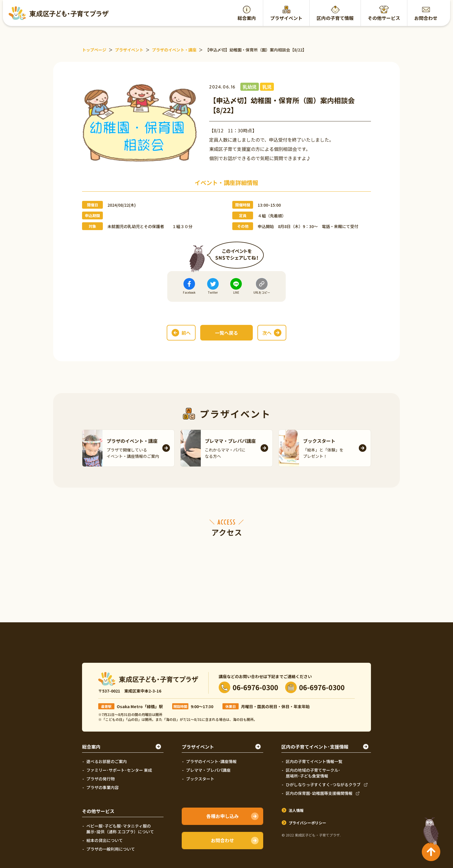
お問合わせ (426, 18)
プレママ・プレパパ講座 (208, 770)
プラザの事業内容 (103, 787)
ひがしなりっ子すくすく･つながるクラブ (323, 784)
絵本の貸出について (105, 840)
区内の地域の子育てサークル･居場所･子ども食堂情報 (313, 773)
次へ (267, 333)
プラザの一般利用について (111, 849)
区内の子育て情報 (335, 18)
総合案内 (247, 18)
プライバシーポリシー (307, 823)
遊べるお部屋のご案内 (107, 761)
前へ (186, 333)
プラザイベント (286, 18)
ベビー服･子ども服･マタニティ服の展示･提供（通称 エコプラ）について (120, 829)
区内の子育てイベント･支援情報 (315, 747)
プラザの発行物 (101, 779)
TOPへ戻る (430, 829)
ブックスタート (200, 779)
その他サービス (384, 18)
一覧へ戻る (226, 333)
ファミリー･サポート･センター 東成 (119, 770)
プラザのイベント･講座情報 (211, 761)
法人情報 (296, 810)
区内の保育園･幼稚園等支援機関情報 (319, 793)
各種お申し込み (222, 816)
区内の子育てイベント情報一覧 (314, 761)
